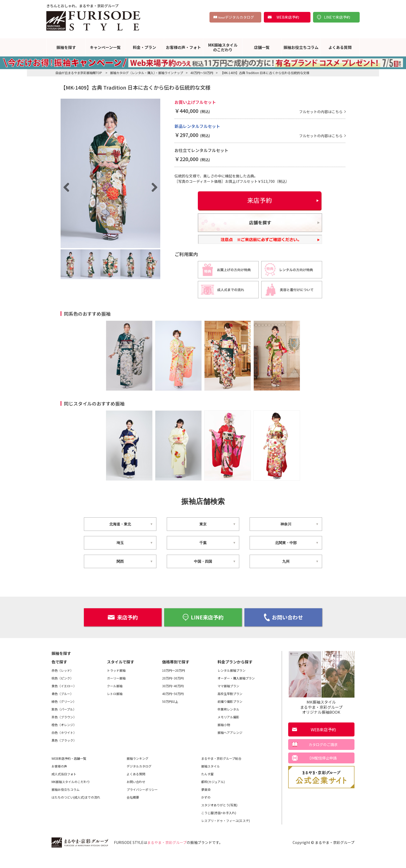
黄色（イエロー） (64, 699)
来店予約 (123, 630)
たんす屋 (207, 787)
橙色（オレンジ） (64, 737)
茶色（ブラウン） (64, 730)
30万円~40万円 (173, 699)
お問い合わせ (283, 630)
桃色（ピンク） (62, 691)
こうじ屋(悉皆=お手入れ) (219, 825)
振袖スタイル (211, 779)
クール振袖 (115, 699)
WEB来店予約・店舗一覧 (69, 771)
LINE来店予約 (203, 630)
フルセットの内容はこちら (321, 124)
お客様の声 (59, 779)
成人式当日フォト (64, 787)
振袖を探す (66, 47)
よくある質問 (340, 47)
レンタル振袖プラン (231, 683)
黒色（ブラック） (64, 753)
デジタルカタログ (236, 17)
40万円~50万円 (173, 706)
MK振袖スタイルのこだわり (223, 47)
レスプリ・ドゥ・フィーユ (226, 833)
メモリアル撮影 (228, 730)
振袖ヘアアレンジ (230, 745)
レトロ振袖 (115, 706)
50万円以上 (170, 714)
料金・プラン (144, 47)
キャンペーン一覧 (105, 47)
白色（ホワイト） (64, 745)
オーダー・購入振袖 (236, 691)
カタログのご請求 (323, 757)
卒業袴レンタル (228, 722)
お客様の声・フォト (183, 47)
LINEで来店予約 (337, 17)
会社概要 (133, 810)
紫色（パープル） (64, 722)
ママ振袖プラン (228, 699)
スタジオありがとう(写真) (219, 818)
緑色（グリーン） (64, 714)
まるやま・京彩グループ (167, 855)
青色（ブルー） (62, 706)
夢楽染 (206, 802)
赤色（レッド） (62, 683)
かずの (206, 810)
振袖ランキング (137, 771)
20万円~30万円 (173, 691)
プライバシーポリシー (142, 802)
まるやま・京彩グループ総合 (221, 771)
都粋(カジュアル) (213, 794)
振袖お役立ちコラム (301, 47)
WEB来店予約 (288, 17)
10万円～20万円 (173, 683)
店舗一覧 (262, 47)
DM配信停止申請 (323, 771)
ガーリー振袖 (116, 691)
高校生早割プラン (230, 706)
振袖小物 (224, 737)
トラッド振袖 (116, 683)
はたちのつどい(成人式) (76, 810)
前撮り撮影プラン (230, 714)
